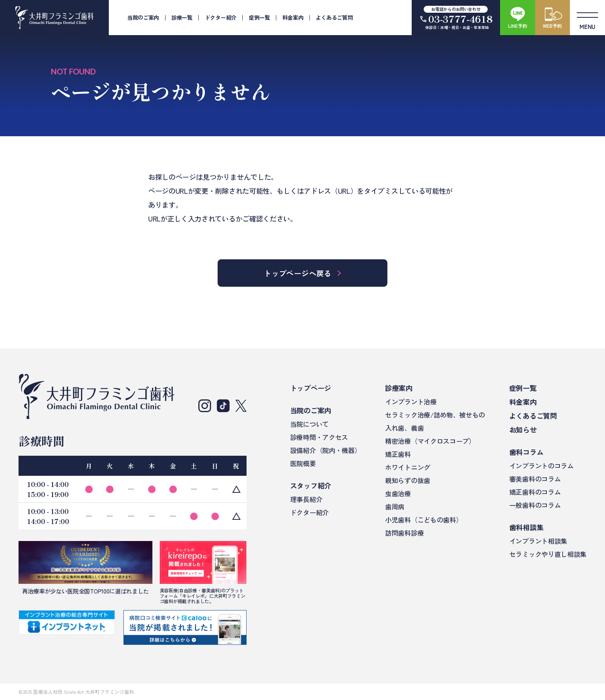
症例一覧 (259, 17)
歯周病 (395, 506)
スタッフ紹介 (311, 485)
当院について (309, 424)
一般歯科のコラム (535, 505)
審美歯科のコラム (535, 479)
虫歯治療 (398, 493)
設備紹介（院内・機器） (325, 450)
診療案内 (399, 388)
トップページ (311, 388)
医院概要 (303, 463)
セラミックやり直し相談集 (548, 554)
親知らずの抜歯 (408, 480)
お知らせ (523, 429)
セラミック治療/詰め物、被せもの (435, 415)
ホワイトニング (408, 467)
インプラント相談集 (538, 541)
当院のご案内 (143, 17)
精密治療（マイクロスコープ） (430, 441)
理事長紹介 (306, 499)
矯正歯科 (398, 454)
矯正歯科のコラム (535, 492)
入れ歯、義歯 (404, 428)
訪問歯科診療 (404, 533)
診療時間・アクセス (319, 437)
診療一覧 (182, 17)
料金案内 (293, 17)
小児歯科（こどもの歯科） (424, 520)
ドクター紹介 (221, 17)
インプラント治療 (411, 402)
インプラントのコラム (542, 466)
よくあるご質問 (334, 17)
